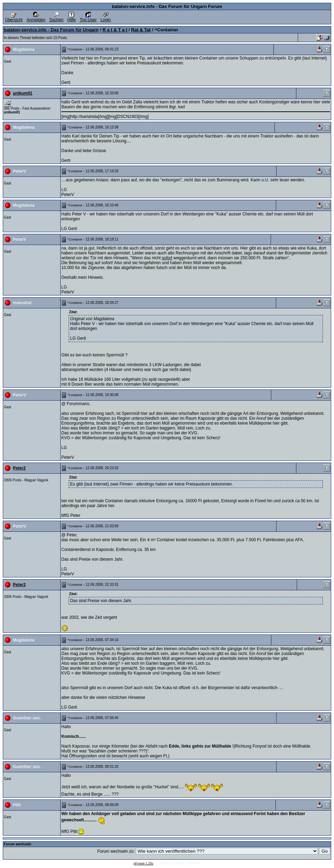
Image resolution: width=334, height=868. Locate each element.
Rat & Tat (141, 30)
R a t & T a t (115, 30)
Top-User (88, 18)
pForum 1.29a (143, 863)
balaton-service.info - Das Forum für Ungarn (51, 30)
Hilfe (71, 18)
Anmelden (36, 18)
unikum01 (23, 93)
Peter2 (19, 468)
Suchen (56, 18)
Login (106, 18)
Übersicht (14, 18)
